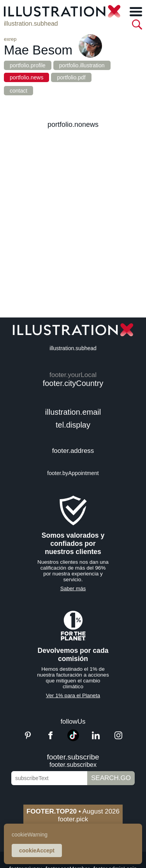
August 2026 (73, 811)
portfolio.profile (28, 65)
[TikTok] (73, 739)
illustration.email (73, 412)
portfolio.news (26, 77)
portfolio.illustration (82, 65)
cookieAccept (37, 850)
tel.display (73, 425)
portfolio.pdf (71, 77)
